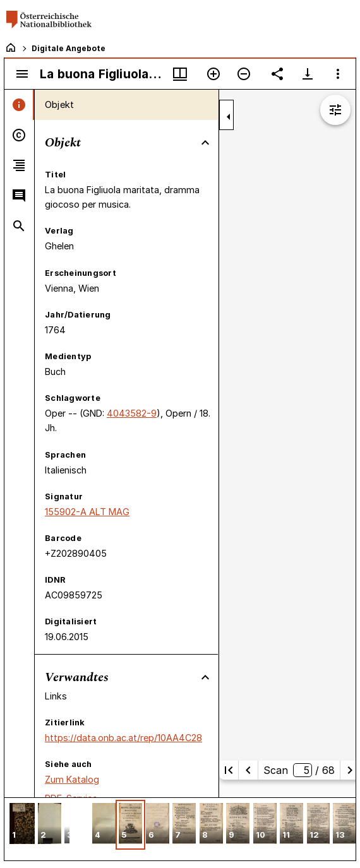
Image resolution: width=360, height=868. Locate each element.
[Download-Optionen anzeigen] (308, 74)
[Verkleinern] (244, 74)
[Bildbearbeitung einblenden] (335, 110)
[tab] (19, 105)
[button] (22, 825)
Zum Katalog (72, 779)
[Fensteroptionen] (338, 74)
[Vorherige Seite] (248, 770)
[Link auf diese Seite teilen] (277, 74)
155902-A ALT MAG (87, 512)
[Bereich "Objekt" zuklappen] (205, 143)
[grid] (180, 829)
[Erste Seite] (229, 770)
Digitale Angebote (69, 48)
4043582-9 (132, 413)
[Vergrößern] (213, 74)
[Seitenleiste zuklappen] (229, 117)
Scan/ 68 (299, 770)
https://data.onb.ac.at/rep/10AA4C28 (123, 738)
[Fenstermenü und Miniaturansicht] (180, 74)
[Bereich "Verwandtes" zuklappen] (205, 677)
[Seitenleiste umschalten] (22, 74)
